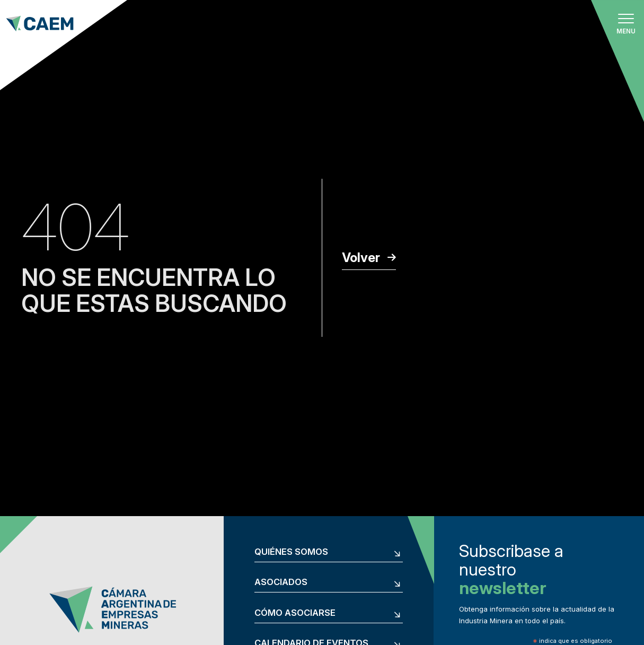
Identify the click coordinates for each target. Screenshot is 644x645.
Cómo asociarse (295, 613)
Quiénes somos (291, 552)
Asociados (281, 582)
